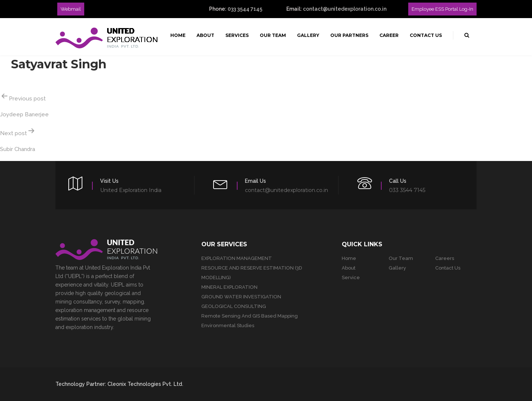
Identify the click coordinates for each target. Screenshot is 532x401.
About (205, 35)
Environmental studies (228, 325)
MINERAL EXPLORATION (229, 287)
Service (351, 277)
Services (237, 35)
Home (178, 35)
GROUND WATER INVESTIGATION (241, 297)
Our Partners (349, 35)
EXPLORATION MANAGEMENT (237, 258)
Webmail (71, 9)
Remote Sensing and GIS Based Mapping (250, 316)
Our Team (273, 35)
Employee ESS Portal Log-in (442, 9)
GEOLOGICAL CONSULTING (234, 306)
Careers (445, 258)
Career (389, 35)
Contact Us (426, 35)
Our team (401, 258)
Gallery (308, 35)
